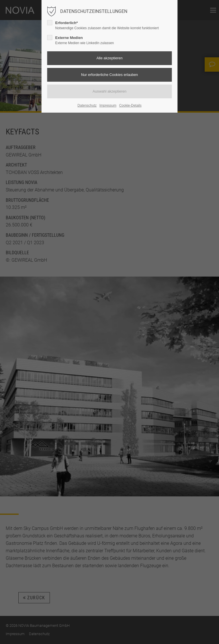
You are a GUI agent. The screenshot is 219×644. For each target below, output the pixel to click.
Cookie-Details (130, 105)
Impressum (108, 105)
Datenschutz (87, 105)
